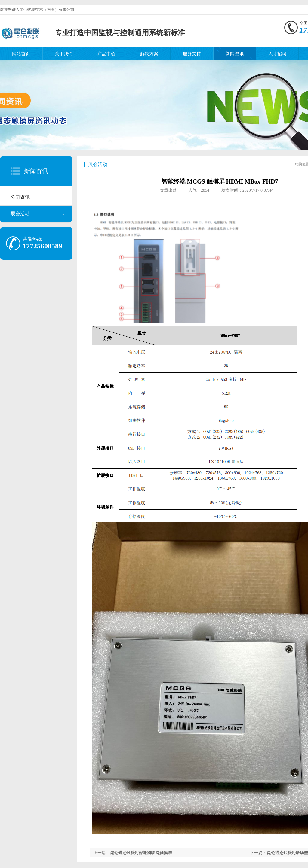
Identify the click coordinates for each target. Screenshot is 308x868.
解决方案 (149, 54)
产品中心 (106, 54)
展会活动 (20, 214)
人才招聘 (277, 54)
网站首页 (21, 54)
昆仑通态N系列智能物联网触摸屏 (141, 853)
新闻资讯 (235, 54)
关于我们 (64, 54)
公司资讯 (20, 197)
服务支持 (192, 54)
